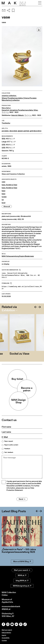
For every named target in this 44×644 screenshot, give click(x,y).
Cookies (4, 640)
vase (3, 182)
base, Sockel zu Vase (9, 185)
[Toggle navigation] (40, 3)
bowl (4, 203)
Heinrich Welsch (17, 115)
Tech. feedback (9, 452)
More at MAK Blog (22, 561)
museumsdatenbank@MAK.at (11, 608)
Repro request (9, 441)
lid (3, 200)
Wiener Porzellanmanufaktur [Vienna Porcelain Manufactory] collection (19, 99)
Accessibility (6, 638)
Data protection (6, 633)
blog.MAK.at (22, 581)
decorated (13, 131)
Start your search (22, 570)
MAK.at (22, 575)
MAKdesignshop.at (22, 586)
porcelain (5, 131)
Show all (7, 206)
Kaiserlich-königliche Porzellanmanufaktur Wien (20, 110)
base (4, 191)
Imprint (4, 635)
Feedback (7, 449)
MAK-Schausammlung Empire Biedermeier (18, 256)
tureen (4, 197)
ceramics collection (9, 96)
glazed (20, 131)
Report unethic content (11, 445)
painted (26, 131)
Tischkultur (6, 123)
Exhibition (8, 310)
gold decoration (36, 131)
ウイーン (5, 112)
